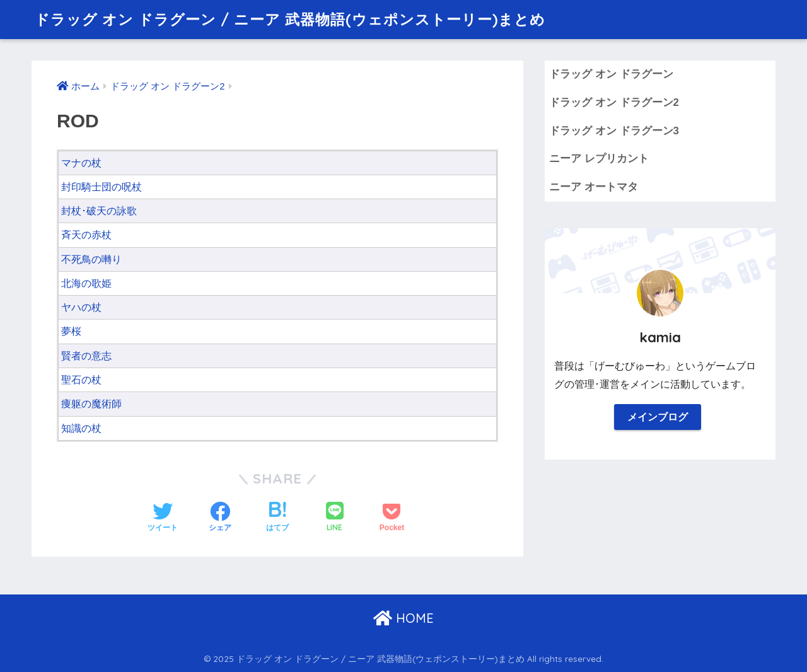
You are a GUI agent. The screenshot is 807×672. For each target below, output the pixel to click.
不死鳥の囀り (91, 259)
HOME (403, 618)
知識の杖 (81, 428)
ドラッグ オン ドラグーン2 (614, 102)
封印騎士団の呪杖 (102, 187)
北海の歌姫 (86, 283)
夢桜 (71, 331)
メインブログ (658, 417)
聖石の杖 (81, 380)
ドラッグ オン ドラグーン (611, 74)
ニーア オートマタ (594, 187)
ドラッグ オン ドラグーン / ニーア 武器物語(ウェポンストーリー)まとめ (290, 19)
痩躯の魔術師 (91, 404)
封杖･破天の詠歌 (99, 211)
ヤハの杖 (81, 307)
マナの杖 (81, 163)
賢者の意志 (86, 356)
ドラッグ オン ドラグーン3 (614, 131)
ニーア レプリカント (599, 159)
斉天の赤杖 (86, 235)
